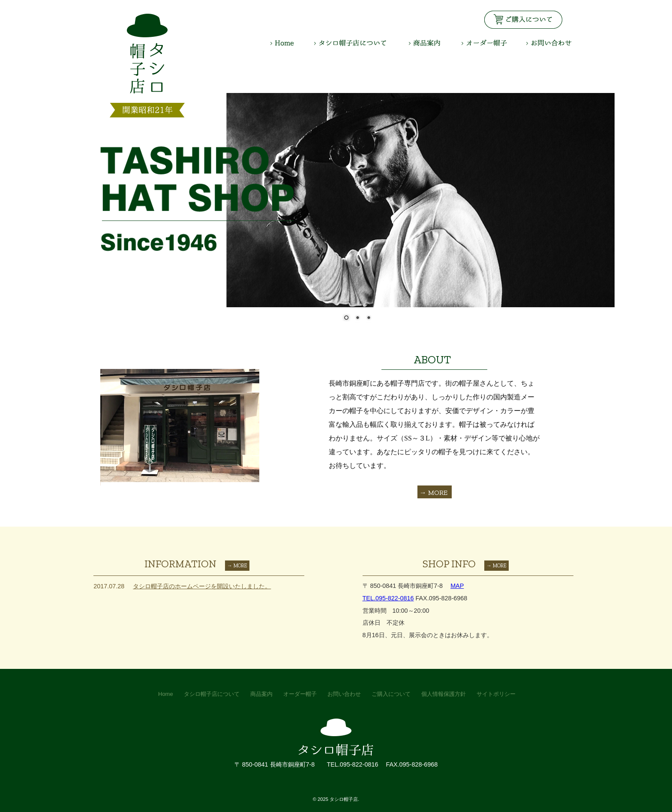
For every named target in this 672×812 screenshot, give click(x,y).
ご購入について (391, 694)
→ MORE (433, 493)
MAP (457, 586)
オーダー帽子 (494, 43)
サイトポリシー (496, 694)
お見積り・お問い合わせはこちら (523, 20)
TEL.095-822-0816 (388, 598)
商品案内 (435, 43)
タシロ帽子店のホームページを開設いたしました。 (202, 586)
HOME (292, 43)
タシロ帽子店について (362, 43)
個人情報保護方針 (444, 694)
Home (166, 694)
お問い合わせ (549, 43)
